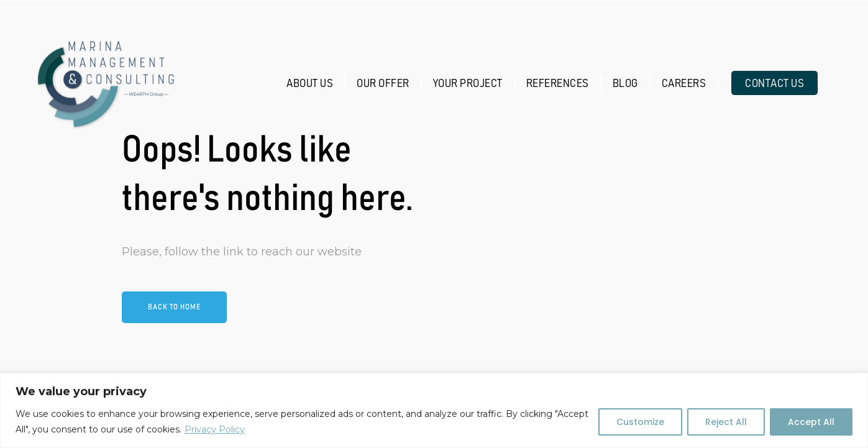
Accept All (811, 422)
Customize (640, 422)
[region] (434, 410)
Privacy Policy (215, 429)
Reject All (726, 422)
